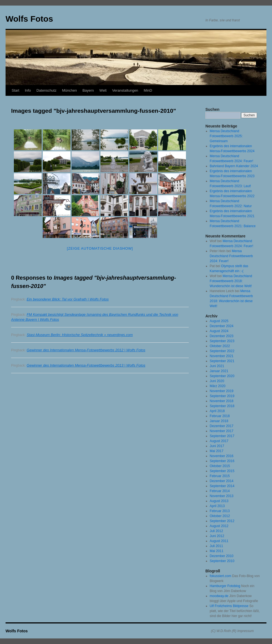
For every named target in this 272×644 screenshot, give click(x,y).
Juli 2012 (216, 531)
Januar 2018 (219, 421)
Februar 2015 (220, 476)
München (69, 90)
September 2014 (222, 486)
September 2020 (222, 376)
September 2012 (222, 521)
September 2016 (222, 461)
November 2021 (222, 356)
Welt (103, 90)
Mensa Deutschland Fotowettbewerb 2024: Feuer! (231, 256)
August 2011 (219, 541)
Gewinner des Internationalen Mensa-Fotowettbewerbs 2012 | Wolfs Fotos (86, 350)
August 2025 (219, 321)
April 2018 (217, 411)
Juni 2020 (217, 381)
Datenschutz (46, 90)
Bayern (88, 90)
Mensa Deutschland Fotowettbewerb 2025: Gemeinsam (226, 136)
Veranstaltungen (125, 90)
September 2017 (222, 436)
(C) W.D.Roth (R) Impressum (232, 631)
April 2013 (217, 506)
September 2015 (222, 471)
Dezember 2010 (222, 556)
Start (15, 90)
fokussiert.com (221, 576)
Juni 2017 (217, 446)
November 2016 (222, 456)
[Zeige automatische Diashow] (100, 248)
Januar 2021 (219, 371)
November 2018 (222, 401)
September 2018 (222, 406)
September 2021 (222, 361)
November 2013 (222, 496)
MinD (148, 90)
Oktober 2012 (220, 516)
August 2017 (219, 441)
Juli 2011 (216, 546)
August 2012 (219, 526)
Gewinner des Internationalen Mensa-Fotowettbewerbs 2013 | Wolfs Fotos (86, 365)
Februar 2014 (220, 491)
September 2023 (222, 341)
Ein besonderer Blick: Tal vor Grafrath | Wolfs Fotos (68, 299)
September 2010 (222, 561)
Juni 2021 (217, 366)
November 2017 (222, 431)
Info (28, 90)
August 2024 (219, 331)
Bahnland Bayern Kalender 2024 (234, 166)
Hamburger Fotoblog (225, 586)
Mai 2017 (217, 451)
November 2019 (222, 391)
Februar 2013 (220, 511)
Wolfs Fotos (29, 19)
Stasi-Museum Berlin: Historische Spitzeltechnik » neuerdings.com (80, 335)
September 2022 (222, 351)
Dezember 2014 (222, 481)
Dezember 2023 (222, 336)
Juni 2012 (217, 536)
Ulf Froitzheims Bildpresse (229, 606)
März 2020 (218, 386)
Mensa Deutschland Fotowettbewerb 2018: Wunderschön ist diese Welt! (231, 281)
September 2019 (222, 396)
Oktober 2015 (220, 466)
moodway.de (219, 596)
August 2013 (219, 501)
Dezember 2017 (222, 426)
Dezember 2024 (222, 326)
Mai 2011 (217, 551)
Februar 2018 (220, 416)
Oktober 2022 (220, 346)
